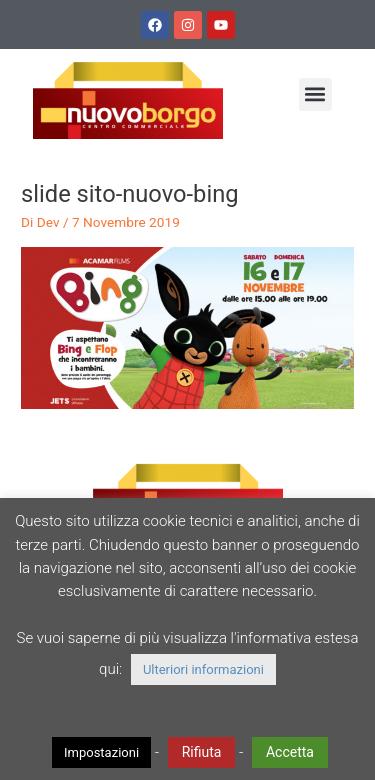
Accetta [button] (290, 752)
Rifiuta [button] (202, 752)
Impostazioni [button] (101, 752)
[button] (315, 94)
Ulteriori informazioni (203, 669)
